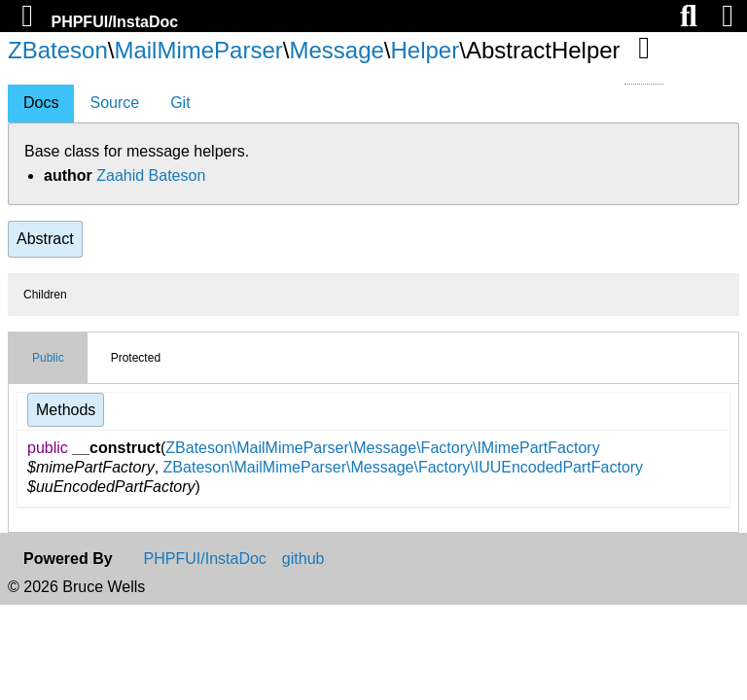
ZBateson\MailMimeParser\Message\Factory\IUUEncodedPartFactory (404, 467)
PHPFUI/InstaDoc (114, 22)
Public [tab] (48, 358)
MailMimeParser (198, 50)
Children (45, 295)
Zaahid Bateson (151, 175)
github (303, 559)
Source (114, 103)
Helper (426, 50)
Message (336, 50)
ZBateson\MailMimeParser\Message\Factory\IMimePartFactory (382, 448)
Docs (41, 103)
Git (180, 103)
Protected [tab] (136, 358)
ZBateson (58, 50)
